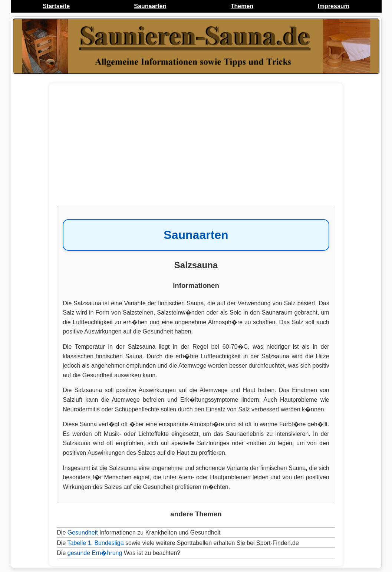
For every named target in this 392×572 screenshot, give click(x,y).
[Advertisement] (196, 148)
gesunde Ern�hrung (95, 553)
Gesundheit (83, 532)
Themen (242, 6)
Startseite (56, 6)
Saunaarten (150, 6)
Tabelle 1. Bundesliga (95, 543)
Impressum (333, 6)
